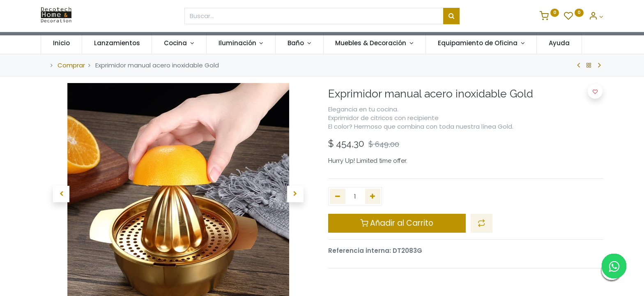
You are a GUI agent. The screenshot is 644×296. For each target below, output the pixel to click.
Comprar (71, 65)
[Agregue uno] (373, 196)
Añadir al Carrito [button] (397, 223)
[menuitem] (61, 43)
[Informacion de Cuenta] (596, 17)
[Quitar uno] (338, 196)
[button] (61, 194)
